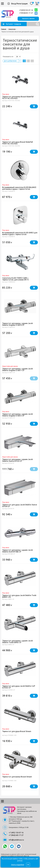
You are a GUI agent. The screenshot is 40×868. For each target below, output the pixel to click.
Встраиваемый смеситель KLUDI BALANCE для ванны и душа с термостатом (19, 188)
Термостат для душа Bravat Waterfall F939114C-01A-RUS (17, 143)
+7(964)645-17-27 (26, 13)
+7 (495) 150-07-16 (16, 833)
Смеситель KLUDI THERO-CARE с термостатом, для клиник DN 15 (15, 279)
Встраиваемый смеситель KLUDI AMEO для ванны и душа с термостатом (20, 233)
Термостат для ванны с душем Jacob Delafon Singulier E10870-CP (17, 324)
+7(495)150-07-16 (26, 10)
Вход (14, 4)
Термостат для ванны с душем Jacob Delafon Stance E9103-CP (17, 460)
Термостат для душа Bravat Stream (17, 731)
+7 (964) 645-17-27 (16, 835)
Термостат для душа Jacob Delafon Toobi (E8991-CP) (19, 596)
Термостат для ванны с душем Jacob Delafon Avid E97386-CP (17, 551)
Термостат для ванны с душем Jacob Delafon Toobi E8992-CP (17, 642)
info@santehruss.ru (16, 840)
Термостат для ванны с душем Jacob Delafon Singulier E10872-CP (17, 415)
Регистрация (22, 4)
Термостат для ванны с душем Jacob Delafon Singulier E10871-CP (17, 370)
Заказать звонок (28, 19)
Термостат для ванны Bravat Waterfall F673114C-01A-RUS (18, 97)
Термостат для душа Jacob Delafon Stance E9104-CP (20, 506)
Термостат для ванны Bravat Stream (17, 777)
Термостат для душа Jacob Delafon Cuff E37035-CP (19, 687)
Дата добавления (11, 61)
